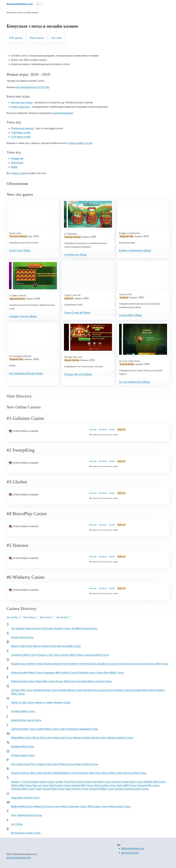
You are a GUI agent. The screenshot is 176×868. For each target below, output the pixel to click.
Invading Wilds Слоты (23, 711)
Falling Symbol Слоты (23, 681)
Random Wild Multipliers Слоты (61, 773)
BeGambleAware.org (133, 848)
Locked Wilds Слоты (48, 729)
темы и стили (19, 173)
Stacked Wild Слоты (82, 785)
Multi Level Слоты (63, 738)
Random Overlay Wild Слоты (27, 773)
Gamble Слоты (123, 690)
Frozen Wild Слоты (66, 681)
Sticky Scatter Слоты (105, 785)
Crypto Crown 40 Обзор (77, 313)
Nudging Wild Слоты (23, 747)
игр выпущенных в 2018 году (33, 87)
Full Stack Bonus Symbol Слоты (95, 681)
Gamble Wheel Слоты (70, 690)
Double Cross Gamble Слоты (27, 664)
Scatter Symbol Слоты (43, 782)
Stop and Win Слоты (148, 785)
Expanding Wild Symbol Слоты (60, 673)
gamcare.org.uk (130, 853)
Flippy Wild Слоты (45, 681)
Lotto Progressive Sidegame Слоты (79, 729)
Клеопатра (17, 163)
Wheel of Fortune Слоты (47, 806)
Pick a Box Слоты (21, 764)
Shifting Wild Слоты (155, 782)
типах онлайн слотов (80, 143)
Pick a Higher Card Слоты (45, 764)
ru (38, 4)
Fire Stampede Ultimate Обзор (26, 373)
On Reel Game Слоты (23, 755)
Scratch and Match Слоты (98, 782)
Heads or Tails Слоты (23, 702)
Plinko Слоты (67, 764)
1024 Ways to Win (21, 133)
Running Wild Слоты (135, 773)
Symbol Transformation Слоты (132, 789)
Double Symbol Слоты (56, 664)
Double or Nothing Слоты (83, 664)
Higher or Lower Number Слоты (53, 702)
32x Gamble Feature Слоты (26, 628)
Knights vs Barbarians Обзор (135, 250)
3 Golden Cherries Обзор (23, 316)
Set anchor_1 (14, 617)
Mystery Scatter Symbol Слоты (90, 738)
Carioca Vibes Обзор (130, 315)
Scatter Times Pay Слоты (69, 782)
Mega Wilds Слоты (21, 738)
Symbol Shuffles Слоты (102, 789)
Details (112, 429)
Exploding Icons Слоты (90, 673)
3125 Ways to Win (21, 137)
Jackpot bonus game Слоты (26, 720)
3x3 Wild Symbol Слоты (84, 628)
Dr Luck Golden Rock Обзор (134, 382)
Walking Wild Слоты (22, 806)
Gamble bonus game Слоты (98, 690)
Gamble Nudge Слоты (46, 690)
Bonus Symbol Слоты (45, 646)
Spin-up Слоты (41, 785)
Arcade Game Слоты (22, 637)
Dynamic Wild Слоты (157, 664)
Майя (14, 167)
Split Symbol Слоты (60, 785)
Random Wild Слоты (90, 773)
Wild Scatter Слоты (98, 806)
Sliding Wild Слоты (21, 785)
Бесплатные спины (22, 102)
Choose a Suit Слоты (49, 655)
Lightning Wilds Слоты (24, 729)
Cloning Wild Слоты (72, 655)
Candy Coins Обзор (20, 250)
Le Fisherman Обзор (75, 255)
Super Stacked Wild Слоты (50, 789)
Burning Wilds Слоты (69, 646)
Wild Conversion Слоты (74, 806)
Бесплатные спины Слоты (26, 833)
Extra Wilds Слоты (114, 673)
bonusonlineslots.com (19, 858)
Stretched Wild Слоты (23, 789)
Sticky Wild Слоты (127, 785)
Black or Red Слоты (22, 646)
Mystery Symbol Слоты (121, 738)
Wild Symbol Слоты (120, 806)
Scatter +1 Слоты (21, 782)
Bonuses (93, 429)
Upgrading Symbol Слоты (25, 798)
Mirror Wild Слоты (42, 738)
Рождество (17, 158)
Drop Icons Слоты (135, 664)
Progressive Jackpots (22, 128)
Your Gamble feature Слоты (26, 815)
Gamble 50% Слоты (22, 690)
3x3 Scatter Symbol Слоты (56, 628)
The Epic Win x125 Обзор (78, 374)
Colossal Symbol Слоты (96, 655)
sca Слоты (17, 824)
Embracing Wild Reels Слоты (27, 673)
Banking (103, 429)
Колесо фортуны (20, 107)
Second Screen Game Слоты (128, 782)
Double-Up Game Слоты (111, 664)
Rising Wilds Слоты (113, 773)
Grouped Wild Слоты (143, 690)
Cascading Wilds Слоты (24, 655)
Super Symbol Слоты (77, 789)
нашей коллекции (63, 113)
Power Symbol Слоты (86, 764)
